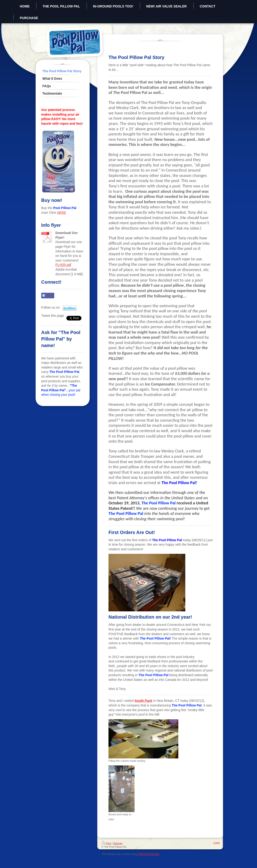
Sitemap (118, 843)
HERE (62, 213)
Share (48, 296)
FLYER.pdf (63, 265)
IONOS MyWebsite (149, 854)
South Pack (143, 701)
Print (106, 843)
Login (217, 843)
